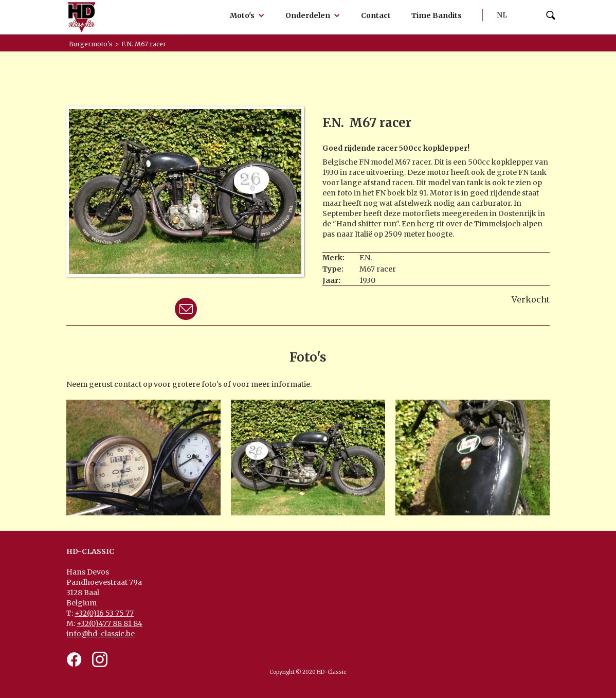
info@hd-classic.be (101, 634)
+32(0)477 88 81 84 (110, 623)
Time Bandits (437, 15)
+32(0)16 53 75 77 (104, 613)
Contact (376, 15)
